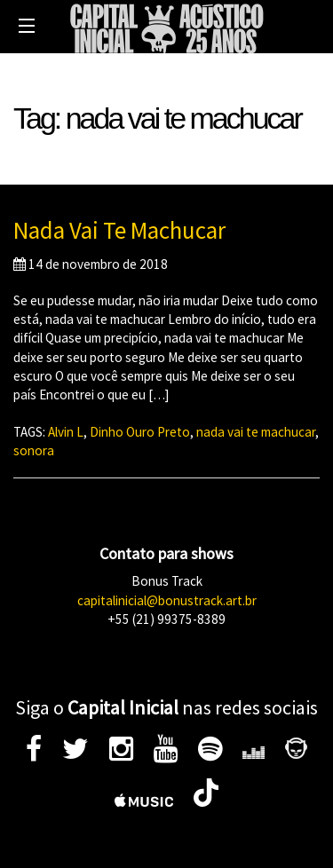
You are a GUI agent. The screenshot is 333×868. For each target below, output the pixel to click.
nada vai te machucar (256, 432)
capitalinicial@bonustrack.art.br (167, 600)
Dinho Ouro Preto (140, 432)
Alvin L (66, 432)
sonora (34, 450)
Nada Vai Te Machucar (119, 230)
